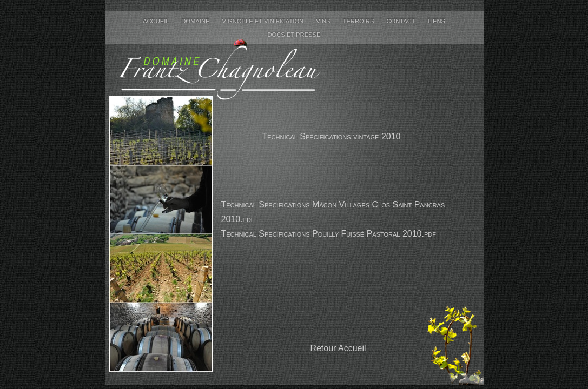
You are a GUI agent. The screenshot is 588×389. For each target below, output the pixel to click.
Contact (401, 21)
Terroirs (359, 21)
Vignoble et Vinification (264, 21)
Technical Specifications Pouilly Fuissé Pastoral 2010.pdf (329, 234)
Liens (437, 21)
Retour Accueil (338, 348)
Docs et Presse (294, 35)
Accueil (157, 21)
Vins (324, 21)
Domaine (196, 21)
